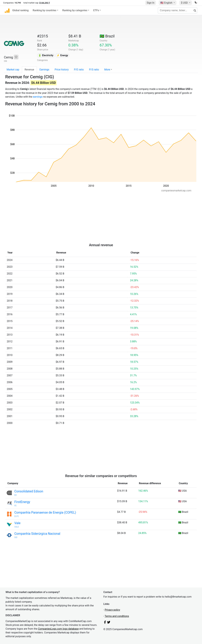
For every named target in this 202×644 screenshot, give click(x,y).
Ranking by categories (75, 10)
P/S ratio (94, 70)
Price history (62, 70)
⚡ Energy (62, 55)
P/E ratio (79, 70)
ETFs (96, 10)
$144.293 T (45, 3)
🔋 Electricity (46, 55)
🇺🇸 (167, 3)
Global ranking (20, 10)
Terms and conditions (117, 616)
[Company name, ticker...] (178, 10)
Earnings (44, 70)
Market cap (13, 70)
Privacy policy (112, 610)
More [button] (107, 70)
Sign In (151, 3)
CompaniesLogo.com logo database (58, 629)
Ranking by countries (45, 10)
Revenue (29, 70)
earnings (38, 97)
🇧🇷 (107, 36)
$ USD (185, 3)
